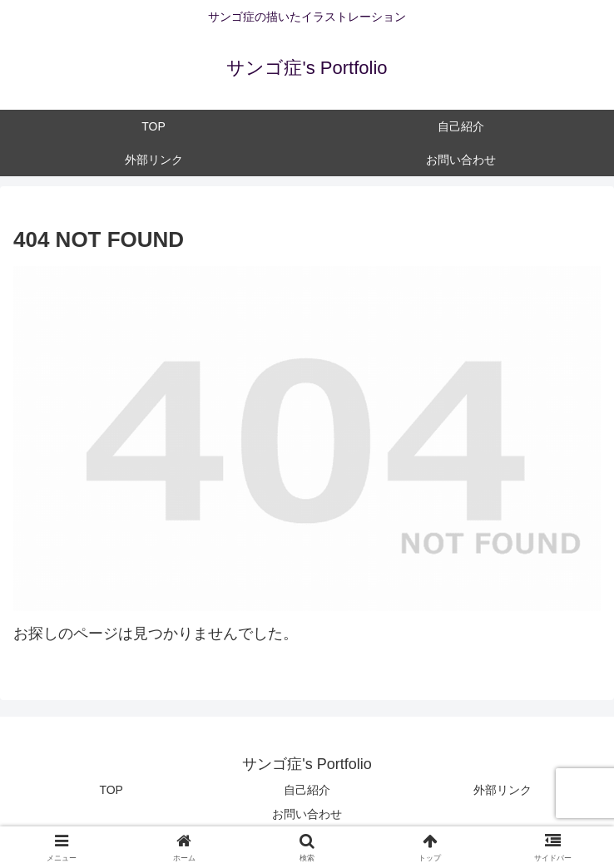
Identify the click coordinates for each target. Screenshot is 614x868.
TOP (111, 790)
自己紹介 (307, 790)
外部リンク (503, 790)
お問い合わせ (307, 814)
